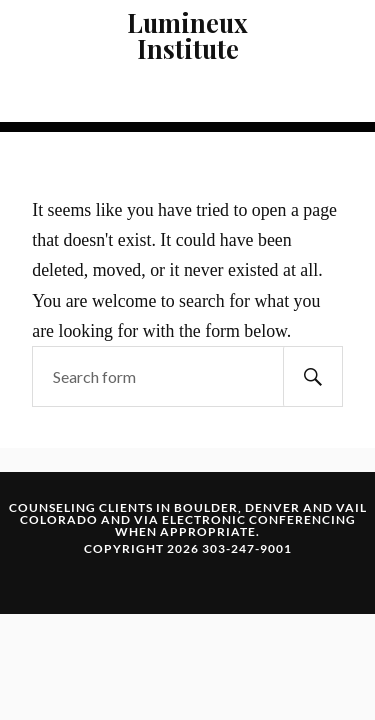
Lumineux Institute (187, 35)
